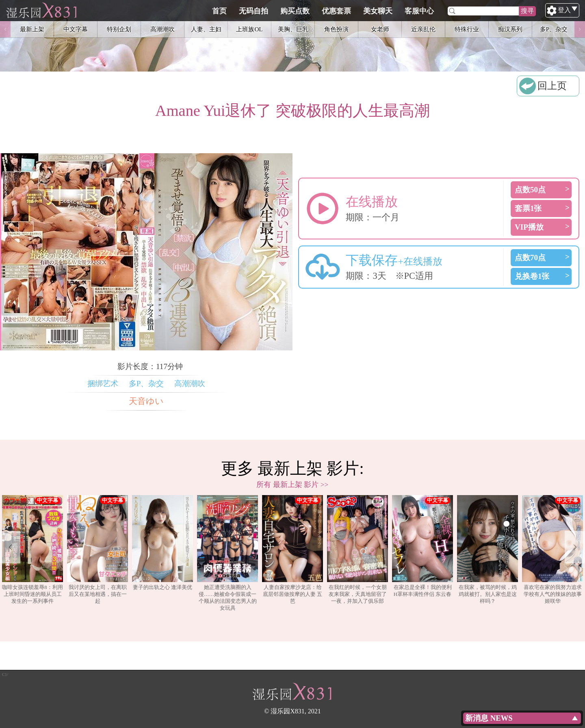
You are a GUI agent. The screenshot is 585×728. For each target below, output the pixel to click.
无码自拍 (292, 11)
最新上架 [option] (32, 29)
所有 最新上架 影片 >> (292, 485)
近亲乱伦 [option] (423, 29)
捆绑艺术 (103, 384)
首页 (258, 11)
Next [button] (580, 29)
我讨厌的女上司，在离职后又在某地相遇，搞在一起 (97, 549)
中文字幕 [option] (76, 29)
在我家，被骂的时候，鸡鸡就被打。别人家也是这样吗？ (487, 549)
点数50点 (530, 190)
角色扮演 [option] (336, 29)
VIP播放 (529, 227)
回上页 (552, 86)
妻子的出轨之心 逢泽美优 (162, 542)
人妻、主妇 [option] (206, 29)
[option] (32, 553)
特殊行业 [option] (467, 29)
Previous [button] (5, 29)
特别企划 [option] (119, 29)
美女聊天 (416, 11)
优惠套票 (375, 11)
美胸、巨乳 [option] (293, 29)
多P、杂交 (146, 384)
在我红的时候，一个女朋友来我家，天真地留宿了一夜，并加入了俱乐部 (357, 549)
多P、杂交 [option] (554, 29)
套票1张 (528, 208)
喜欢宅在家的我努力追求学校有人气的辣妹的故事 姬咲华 (552, 549)
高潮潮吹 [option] (162, 29)
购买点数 (334, 11)
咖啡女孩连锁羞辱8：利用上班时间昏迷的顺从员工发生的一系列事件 (32, 549)
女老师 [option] (380, 29)
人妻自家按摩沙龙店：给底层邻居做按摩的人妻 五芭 (292, 549)
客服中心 (458, 11)
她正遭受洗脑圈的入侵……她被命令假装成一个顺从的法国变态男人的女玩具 (227, 553)
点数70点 (530, 258)
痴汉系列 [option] (510, 29)
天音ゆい (146, 401)
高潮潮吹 (190, 384)
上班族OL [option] (249, 29)
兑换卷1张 (532, 276)
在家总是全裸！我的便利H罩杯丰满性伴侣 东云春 (422, 546)
